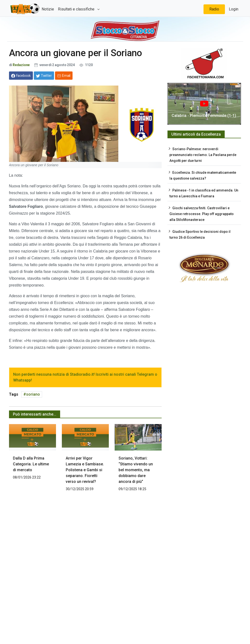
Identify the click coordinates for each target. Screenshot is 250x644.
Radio (214, 9)
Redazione (21, 65)
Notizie (48, 9)
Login (234, 9)
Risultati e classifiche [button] (77, 9)
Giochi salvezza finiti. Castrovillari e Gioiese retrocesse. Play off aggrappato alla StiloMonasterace (202, 214)
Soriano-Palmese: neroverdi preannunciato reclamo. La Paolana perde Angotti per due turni (203, 155)
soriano (33, 394)
